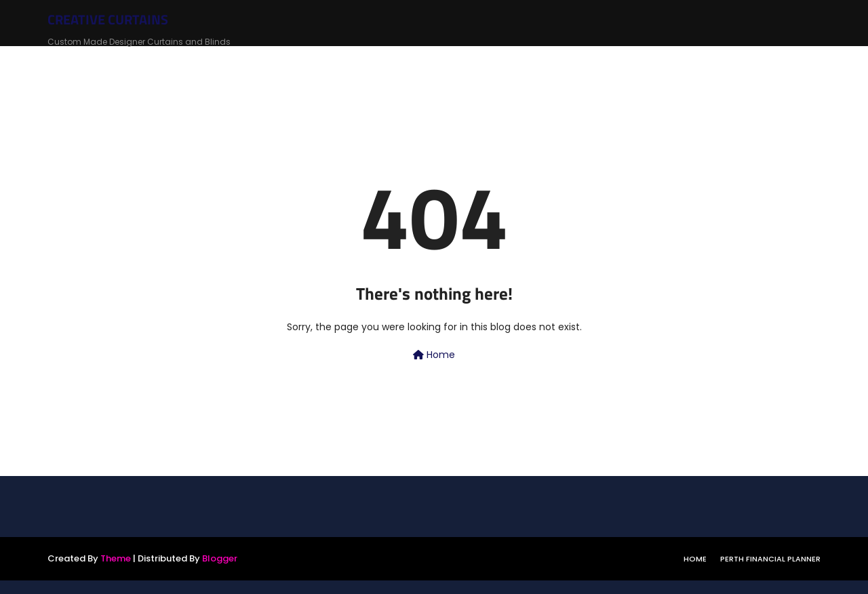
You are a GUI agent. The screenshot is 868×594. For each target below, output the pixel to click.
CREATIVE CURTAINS (108, 19)
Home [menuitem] (202, 62)
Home (434, 355)
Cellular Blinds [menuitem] (499, 62)
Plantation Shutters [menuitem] (607, 62)
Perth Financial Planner (770, 559)
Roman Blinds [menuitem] (411, 62)
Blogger (220, 558)
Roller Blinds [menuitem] (328, 62)
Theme (116, 558)
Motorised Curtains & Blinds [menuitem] (748, 62)
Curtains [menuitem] (255, 62)
